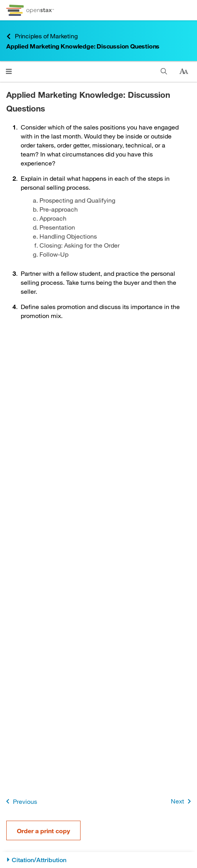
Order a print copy (43, 831)
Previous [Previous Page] (20, 801)
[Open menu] (9, 71)
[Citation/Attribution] (98, 860)
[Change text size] (184, 72)
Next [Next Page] (182, 801)
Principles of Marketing (42, 36)
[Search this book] (164, 71)
